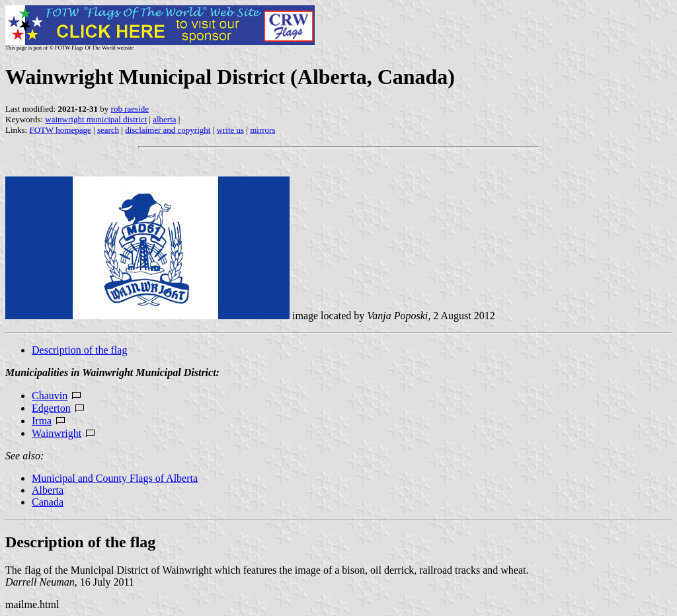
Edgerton (51, 408)
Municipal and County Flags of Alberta (115, 478)
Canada (48, 502)
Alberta (48, 490)
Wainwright (57, 433)
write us (231, 130)
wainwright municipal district (96, 119)
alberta (164, 119)
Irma (42, 421)
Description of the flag (79, 350)
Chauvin (50, 396)
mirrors (262, 130)
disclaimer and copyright (168, 130)
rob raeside (130, 109)
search (108, 130)
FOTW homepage (60, 130)
